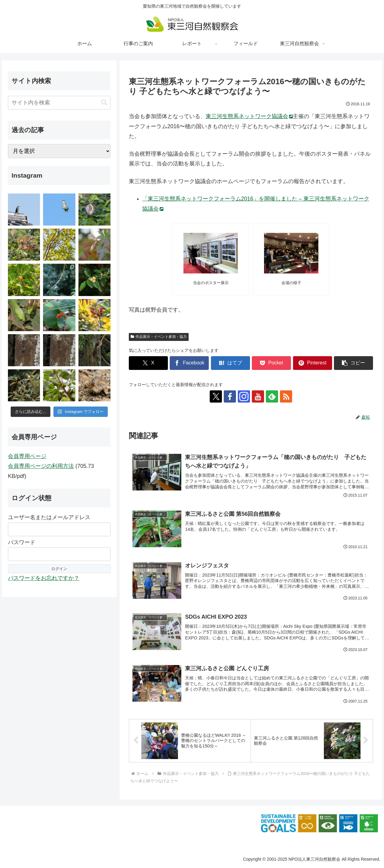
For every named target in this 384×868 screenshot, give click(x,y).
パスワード (22, 542)
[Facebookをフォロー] (230, 396)
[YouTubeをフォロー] (258, 396)
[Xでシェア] (148, 363)
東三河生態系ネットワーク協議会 (249, 116)
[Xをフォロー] (216, 396)
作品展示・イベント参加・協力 (159, 337)
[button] (353, 363)
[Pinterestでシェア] (313, 363)
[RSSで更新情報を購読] (286, 396)
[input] (59, 103)
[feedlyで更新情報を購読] (272, 396)
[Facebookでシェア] (189, 363)
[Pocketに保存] (271, 363)
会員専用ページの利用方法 (41, 466)
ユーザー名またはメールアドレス (49, 517)
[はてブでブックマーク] (230, 363)
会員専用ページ (27, 456)
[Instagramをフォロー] (244, 396)
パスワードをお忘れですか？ (44, 578)
